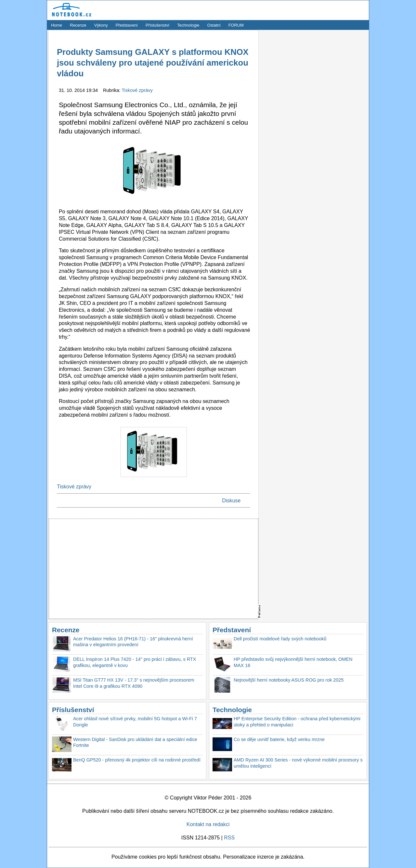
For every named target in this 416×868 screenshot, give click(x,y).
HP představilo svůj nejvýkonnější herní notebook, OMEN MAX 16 (293, 662)
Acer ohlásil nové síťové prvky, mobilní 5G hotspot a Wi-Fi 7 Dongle (135, 722)
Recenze (78, 25)
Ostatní (214, 25)
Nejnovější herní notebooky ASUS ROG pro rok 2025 (289, 680)
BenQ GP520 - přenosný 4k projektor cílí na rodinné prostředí (137, 760)
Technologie (188, 25)
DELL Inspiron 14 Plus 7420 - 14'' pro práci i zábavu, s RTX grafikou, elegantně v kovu (135, 662)
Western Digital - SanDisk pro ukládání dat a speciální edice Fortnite (135, 742)
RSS (229, 838)
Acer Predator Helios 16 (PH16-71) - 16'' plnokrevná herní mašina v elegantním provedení (133, 642)
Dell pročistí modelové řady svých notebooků (280, 639)
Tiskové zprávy (137, 90)
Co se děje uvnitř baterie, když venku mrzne (279, 739)
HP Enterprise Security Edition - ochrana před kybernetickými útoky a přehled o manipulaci (297, 722)
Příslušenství (157, 25)
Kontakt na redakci (208, 824)
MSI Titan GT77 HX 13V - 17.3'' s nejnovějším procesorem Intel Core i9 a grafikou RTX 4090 (134, 683)
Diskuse (231, 501)
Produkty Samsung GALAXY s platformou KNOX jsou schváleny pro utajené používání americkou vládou (153, 63)
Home (57, 25)
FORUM (236, 25)
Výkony (101, 25)
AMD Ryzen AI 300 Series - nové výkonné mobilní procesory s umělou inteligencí (298, 763)
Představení (127, 25)
